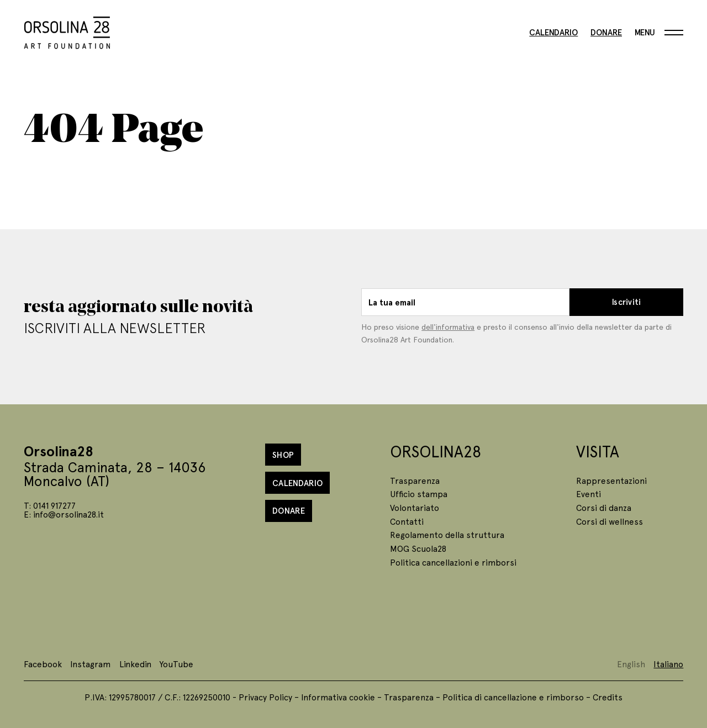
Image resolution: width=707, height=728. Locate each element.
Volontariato (415, 507)
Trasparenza (415, 480)
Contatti (407, 521)
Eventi (589, 494)
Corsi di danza (604, 507)
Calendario (553, 32)
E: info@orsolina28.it (64, 514)
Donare (606, 32)
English (631, 664)
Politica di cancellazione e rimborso (513, 697)
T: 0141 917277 (50, 505)
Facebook (43, 664)
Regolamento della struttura (447, 534)
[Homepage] (67, 30)
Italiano (668, 664)
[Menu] (659, 32)
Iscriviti (627, 302)
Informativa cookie (338, 697)
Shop (283, 455)
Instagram (90, 664)
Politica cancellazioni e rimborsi (453, 562)
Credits (608, 697)
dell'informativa (448, 326)
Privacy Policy (265, 697)
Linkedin (135, 664)
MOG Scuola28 (418, 548)
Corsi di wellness (610, 521)
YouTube (176, 664)
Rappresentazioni (611, 480)
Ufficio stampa (419, 494)
